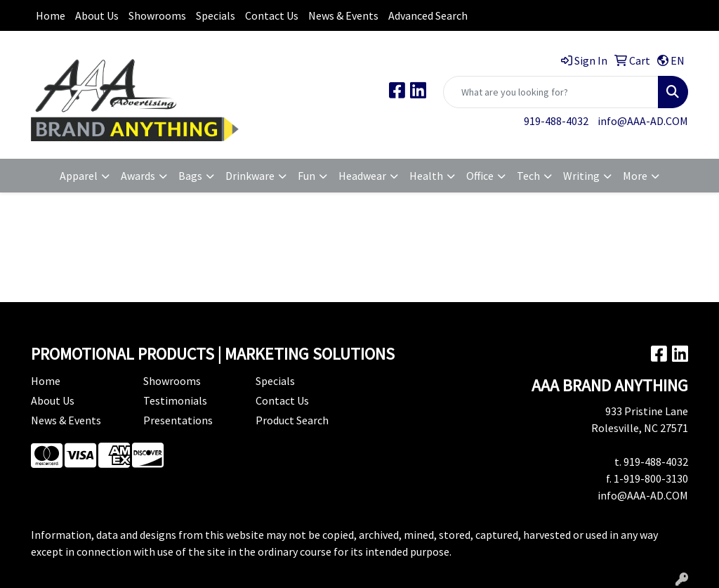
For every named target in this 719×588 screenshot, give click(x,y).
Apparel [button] (79, 176)
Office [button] (480, 176)
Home (51, 15)
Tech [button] (528, 176)
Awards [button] (138, 176)
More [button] (635, 176)
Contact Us (272, 15)
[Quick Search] (551, 92)
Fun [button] (306, 176)
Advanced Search (428, 15)
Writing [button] (581, 176)
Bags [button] (190, 176)
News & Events (343, 15)
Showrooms (157, 15)
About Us (97, 15)
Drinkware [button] (250, 176)
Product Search (292, 420)
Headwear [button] (362, 176)
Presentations (178, 420)
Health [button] (426, 176)
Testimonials (175, 400)
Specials (216, 15)
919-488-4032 (556, 121)
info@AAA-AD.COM (643, 121)
